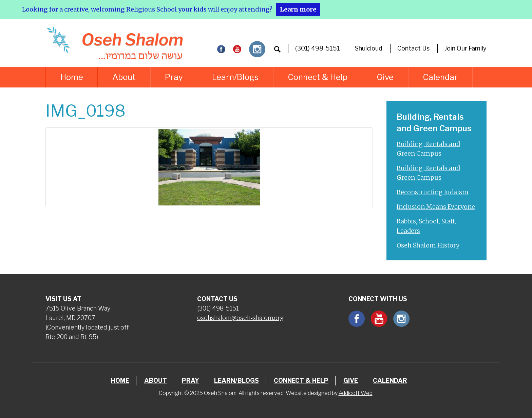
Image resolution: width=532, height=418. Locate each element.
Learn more (298, 9)
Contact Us (413, 48)
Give (385, 77)
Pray (174, 77)
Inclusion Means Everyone (436, 207)
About (124, 77)
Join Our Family (465, 48)
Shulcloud (369, 48)
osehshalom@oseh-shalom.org (240, 318)
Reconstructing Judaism (433, 192)
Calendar (440, 77)
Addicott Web (356, 393)
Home (72, 77)
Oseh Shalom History (428, 245)
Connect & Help (318, 77)
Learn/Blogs (235, 77)
